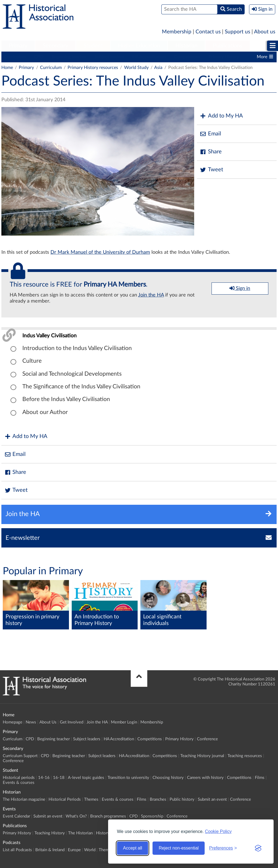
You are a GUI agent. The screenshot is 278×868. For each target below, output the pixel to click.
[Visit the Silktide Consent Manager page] (258, 848)
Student (93, 46)
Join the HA (151, 295)
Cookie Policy (218, 831)
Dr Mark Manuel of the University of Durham (100, 252)
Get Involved (72, 722)
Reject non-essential (179, 848)
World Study (136, 68)
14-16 (44, 778)
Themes (91, 799)
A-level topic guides (86, 778)
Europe (74, 850)
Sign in (240, 288)
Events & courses (19, 783)
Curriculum (15, 57)
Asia (158, 68)
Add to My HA (221, 116)
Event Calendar (16, 816)
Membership (177, 32)
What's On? (76, 816)
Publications (228, 46)
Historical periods (19, 778)
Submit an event (212, 799)
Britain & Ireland (50, 850)
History (103, 833)
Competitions (187, 57)
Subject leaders (109, 57)
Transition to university (128, 778)
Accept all (133, 848)
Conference (207, 739)
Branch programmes (108, 816)
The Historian (80, 833)
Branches (158, 799)
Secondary (55, 46)
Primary (18, 46)
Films (260, 778)
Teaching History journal (202, 756)
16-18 (59, 778)
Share (211, 152)
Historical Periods (65, 799)
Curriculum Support (20, 756)
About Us (48, 722)
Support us (237, 32)
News (31, 722)
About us (265, 32)
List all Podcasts (17, 850)
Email (210, 134)
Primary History (224, 57)
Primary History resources (93, 68)
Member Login (124, 722)
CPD (39, 57)
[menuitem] (18, 46)
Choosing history (168, 778)
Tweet (211, 170)
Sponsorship (152, 816)
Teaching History (50, 833)
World (90, 850)
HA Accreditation (149, 57)
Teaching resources (245, 756)
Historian (186, 46)
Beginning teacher (69, 57)
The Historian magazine (24, 799)
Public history (182, 799)
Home (7, 68)
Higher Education (139, 46)
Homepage (13, 722)
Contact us (208, 32)
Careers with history (205, 778)
